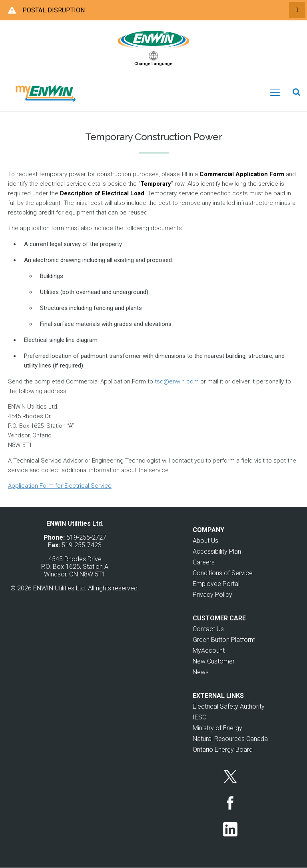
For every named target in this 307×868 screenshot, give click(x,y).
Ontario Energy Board (223, 750)
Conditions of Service (223, 573)
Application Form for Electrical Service (60, 486)
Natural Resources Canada (230, 739)
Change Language (153, 64)
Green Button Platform (224, 640)
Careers (204, 562)
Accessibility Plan (217, 551)
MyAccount (209, 651)
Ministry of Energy (217, 728)
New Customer (214, 661)
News (201, 672)
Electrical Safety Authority (229, 706)
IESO (200, 717)
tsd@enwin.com (177, 381)
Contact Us (208, 629)
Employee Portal (216, 584)
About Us (205, 541)
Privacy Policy (212, 595)
